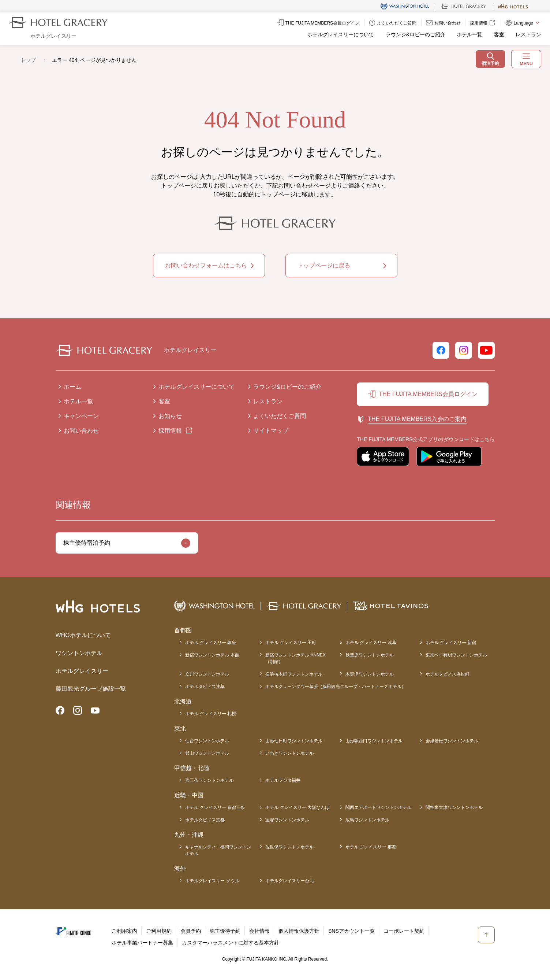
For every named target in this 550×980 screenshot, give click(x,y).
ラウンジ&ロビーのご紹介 (416, 34)
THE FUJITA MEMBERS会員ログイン (428, 394)
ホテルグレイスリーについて (341, 34)
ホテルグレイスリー (82, 671)
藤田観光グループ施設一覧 (91, 689)
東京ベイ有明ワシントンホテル (456, 655)
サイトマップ (271, 431)
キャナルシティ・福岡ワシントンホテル (218, 850)
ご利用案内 (124, 931)
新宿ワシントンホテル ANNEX (295, 659)
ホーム (72, 387)
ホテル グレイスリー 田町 (291, 643)
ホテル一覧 (469, 34)
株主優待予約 (225, 931)
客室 (499, 34)
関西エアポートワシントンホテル (378, 807)
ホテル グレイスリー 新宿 (451, 643)
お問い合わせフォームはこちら (206, 265)
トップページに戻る (324, 265)
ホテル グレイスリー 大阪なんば (297, 807)
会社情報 (259, 931)
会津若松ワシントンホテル (452, 741)
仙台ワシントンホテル (207, 741)
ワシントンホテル (79, 653)
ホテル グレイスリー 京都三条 (215, 807)
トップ (28, 60)
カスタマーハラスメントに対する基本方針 (231, 943)
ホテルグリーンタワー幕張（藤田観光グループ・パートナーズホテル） (336, 687)
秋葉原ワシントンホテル (370, 655)
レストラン (528, 34)
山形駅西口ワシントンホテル (374, 741)
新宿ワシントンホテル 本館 (212, 655)
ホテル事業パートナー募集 (142, 943)
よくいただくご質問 (280, 416)
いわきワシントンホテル (289, 753)
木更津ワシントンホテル (370, 674)
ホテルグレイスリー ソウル (212, 881)
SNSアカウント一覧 (351, 931)
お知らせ (170, 416)
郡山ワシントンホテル (207, 753)
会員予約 (191, 931)
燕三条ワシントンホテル (209, 780)
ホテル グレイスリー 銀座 (211, 643)
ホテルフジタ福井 (283, 780)
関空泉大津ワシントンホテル (454, 807)
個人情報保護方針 (299, 931)
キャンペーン (81, 416)
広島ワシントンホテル (367, 820)
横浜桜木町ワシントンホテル (294, 674)
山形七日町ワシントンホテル (294, 741)
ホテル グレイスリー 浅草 (371, 643)
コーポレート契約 (404, 931)
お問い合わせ (81, 431)
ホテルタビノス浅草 (205, 687)
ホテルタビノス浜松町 (448, 674)
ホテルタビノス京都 (205, 820)
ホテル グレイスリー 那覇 (371, 847)
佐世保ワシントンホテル (289, 847)
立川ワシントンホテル (207, 674)
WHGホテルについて (83, 635)
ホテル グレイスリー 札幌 (211, 714)
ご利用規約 (159, 931)
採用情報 (170, 431)
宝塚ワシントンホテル (287, 820)
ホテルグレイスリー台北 (289, 881)
